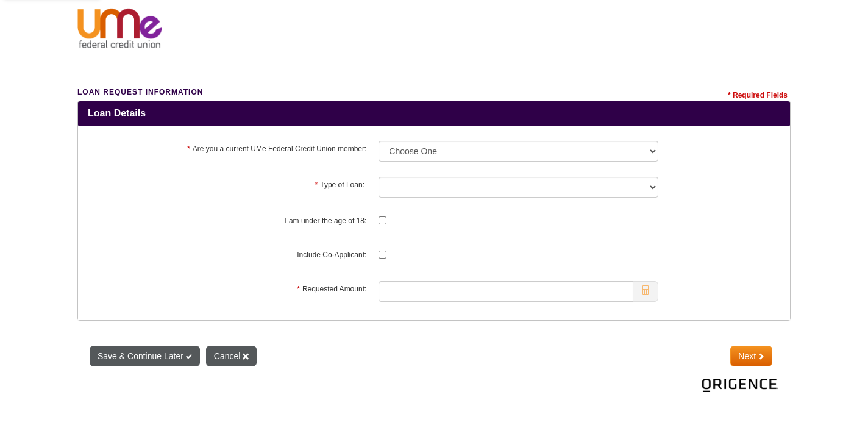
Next (751, 356)
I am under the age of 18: (325, 221)
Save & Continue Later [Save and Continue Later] (145, 356)
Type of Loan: (341, 185)
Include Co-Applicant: (332, 255)
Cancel (231, 356)
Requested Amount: (332, 289)
